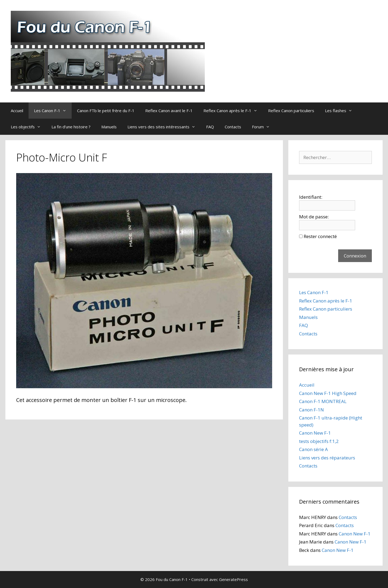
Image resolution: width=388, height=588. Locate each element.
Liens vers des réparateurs (327, 458)
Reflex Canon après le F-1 (233, 111)
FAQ (210, 127)
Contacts (233, 127)
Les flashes (341, 111)
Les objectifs (28, 127)
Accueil (17, 111)
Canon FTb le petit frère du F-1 (106, 111)
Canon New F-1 (315, 433)
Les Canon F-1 (53, 111)
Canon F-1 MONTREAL (323, 401)
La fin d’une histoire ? (71, 127)
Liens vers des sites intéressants (164, 127)
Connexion (355, 256)
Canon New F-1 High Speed (328, 393)
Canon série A (313, 449)
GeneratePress (233, 579)
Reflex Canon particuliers (291, 111)
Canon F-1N (311, 410)
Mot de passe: (314, 217)
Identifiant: (311, 197)
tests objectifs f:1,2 (319, 441)
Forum (264, 127)
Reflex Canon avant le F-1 (169, 111)
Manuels (109, 127)
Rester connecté (320, 236)
